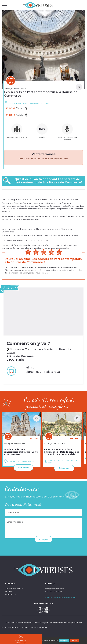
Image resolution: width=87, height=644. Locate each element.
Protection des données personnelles (66, 623)
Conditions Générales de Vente (18, 623)
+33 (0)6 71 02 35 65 (53, 591)
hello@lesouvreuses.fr (54, 589)
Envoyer (43, 539)
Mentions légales (41, 623)
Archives (9, 591)
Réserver (23, 468)
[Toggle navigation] (5, 5)
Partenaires (10, 594)
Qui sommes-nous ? (14, 589)
